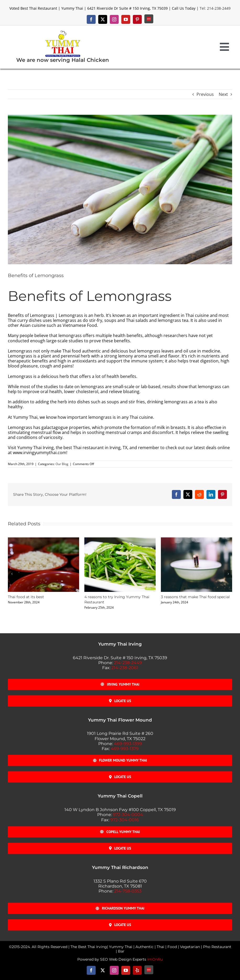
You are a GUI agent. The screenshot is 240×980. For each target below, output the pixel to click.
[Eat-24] (149, 19)
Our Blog (62, 464)
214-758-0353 (128, 891)
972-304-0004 (128, 815)
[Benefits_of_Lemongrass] (120, 189)
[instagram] (114, 19)
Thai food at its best (26, 597)
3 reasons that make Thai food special (195, 597)
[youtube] (126, 19)
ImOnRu (155, 959)
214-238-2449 (128, 663)
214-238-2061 (125, 668)
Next (223, 94)
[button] (12, 574)
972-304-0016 (125, 820)
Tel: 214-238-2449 (215, 8)
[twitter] (103, 19)
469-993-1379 (125, 749)
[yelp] (137, 970)
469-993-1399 (128, 744)
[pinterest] (137, 19)
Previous (205, 94)
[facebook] (91, 19)
